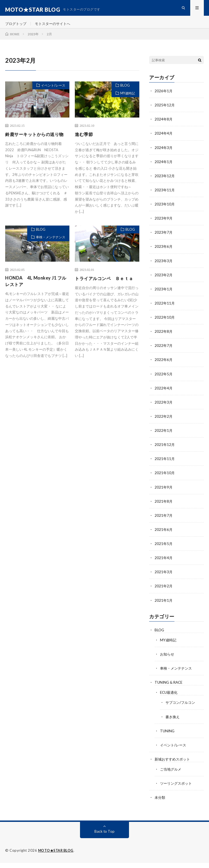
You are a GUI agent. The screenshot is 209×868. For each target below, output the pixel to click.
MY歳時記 (126, 102)
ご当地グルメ (171, 774)
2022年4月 (164, 394)
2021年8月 (164, 507)
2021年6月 (164, 535)
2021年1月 (164, 606)
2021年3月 (164, 578)
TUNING (168, 736)
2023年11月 (165, 197)
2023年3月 (164, 267)
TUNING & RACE (169, 688)
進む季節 (85, 141)
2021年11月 (165, 465)
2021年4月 (164, 564)
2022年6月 (164, 366)
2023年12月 (165, 183)
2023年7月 (164, 239)
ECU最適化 (170, 698)
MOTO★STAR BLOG (56, 856)
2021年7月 (164, 521)
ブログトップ (17, 27)
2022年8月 (164, 338)
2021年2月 (164, 592)
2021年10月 (165, 479)
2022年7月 (164, 352)
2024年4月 (164, 140)
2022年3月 (164, 408)
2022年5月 (164, 380)
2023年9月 (164, 225)
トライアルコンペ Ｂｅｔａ (105, 290)
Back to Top (105, 837)
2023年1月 (164, 295)
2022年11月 (165, 310)
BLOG (122, 93)
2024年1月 (164, 168)
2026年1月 (164, 98)
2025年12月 (165, 112)
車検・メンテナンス (48, 248)
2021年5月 (164, 549)
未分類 (160, 803)
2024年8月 (164, 126)
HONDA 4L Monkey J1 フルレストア (36, 290)
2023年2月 (164, 281)
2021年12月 (165, 451)
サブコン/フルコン (181, 708)
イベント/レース (51, 93)
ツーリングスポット (177, 789)
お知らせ (168, 660)
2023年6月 (164, 253)
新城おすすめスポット (174, 764)
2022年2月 (164, 422)
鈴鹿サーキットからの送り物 (35, 145)
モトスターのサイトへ (56, 27)
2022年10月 (165, 324)
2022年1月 (164, 437)
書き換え (173, 722)
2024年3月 (164, 154)
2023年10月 (165, 211)
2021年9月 (164, 493)
